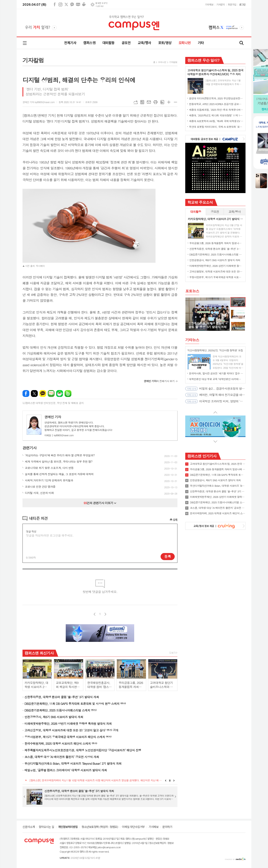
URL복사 (136, 102)
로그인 (242, 5)
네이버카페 (84, 4)
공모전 (126, 43)
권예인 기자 (53, 417)
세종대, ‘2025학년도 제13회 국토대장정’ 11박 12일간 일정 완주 (216, 115)
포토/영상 (165, 43)
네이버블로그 (78, 4)
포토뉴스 (192, 291)
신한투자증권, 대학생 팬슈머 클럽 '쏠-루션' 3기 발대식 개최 (62, 697)
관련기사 (29, 448)
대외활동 (109, 43)
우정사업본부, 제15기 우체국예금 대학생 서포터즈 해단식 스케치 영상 (68, 737)
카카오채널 (72, 4)
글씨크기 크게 (169, 102)
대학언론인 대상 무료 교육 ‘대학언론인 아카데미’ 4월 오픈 (216, 379)
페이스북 (55, 4)
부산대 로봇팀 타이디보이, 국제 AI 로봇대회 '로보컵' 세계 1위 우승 (216, 127)
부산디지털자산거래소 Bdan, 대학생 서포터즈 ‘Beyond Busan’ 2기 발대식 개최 (73, 763)
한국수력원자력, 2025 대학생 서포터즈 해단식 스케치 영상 (61, 743)
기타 (201, 43)
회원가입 (232, 5)
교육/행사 (144, 43)
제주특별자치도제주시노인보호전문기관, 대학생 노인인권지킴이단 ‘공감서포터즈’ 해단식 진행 (83, 750)
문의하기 (167, 827)
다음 (105, 614)
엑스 (66, 4)
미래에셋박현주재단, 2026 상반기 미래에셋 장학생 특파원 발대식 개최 (68, 724)
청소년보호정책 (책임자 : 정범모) (100, 827)
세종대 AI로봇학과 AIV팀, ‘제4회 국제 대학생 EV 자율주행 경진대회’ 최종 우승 (216, 121)
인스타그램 (60, 4)
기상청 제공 (99, 6)
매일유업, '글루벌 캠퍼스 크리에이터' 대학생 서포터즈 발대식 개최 (66, 770)
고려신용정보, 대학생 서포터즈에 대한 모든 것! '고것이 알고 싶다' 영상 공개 (71, 730)
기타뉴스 (192, 340)
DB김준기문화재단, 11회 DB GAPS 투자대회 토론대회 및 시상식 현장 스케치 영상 (75, 704)
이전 (95, 614)
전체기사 (70, 43)
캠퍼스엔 (89, 43)
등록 (168, 556)
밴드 (68, 394)
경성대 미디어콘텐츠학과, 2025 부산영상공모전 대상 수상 (216, 98)
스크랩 (162, 102)
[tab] (196, 212)
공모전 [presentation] (215, 212)
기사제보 (209, 5)
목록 (142, 102)
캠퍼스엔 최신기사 (39, 653)
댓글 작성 (31, 531)
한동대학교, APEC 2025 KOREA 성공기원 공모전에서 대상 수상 (216, 104)
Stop (170, 781)
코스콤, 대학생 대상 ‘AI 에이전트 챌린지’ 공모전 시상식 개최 (62, 757)
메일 (149, 102)
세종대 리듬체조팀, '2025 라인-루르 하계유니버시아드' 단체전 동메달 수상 (216, 110)
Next (174, 781)
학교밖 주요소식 (200, 202)
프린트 (156, 102)
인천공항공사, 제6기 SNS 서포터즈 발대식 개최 (54, 717)
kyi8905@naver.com (59, 435)
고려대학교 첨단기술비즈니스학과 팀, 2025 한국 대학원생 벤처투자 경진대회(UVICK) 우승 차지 (218, 464)
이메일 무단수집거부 (133, 827)
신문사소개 (29, 827)
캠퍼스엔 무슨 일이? (203, 60)
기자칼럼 (173, 62)
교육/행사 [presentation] (235, 212)
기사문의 (220, 5)
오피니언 (185, 43)
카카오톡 (43, 394)
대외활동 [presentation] (196, 212)
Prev (166, 781)
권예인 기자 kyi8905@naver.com (39, 102)
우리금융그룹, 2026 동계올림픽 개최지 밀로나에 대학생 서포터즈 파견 (216, 243)
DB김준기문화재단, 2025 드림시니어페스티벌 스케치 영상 (60, 710)
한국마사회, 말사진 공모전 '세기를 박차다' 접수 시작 (216, 373)
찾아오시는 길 (46, 827)
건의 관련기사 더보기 (100, 503)
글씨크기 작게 (175, 102)
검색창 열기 (242, 43)
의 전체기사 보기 (159, 381)
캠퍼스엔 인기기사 (202, 456)
